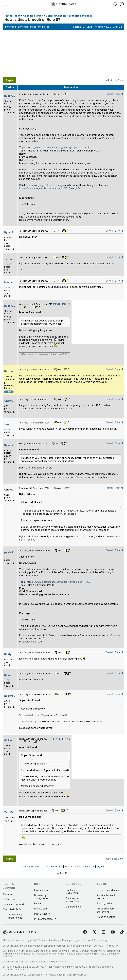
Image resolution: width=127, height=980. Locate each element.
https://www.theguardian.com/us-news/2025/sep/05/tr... (51, 188)
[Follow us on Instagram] (103, 932)
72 (120, 27)
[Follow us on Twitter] (94, 932)
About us (8, 894)
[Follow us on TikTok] (122, 932)
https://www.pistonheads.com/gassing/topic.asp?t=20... (59, 582)
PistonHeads (13, 16)
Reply (9, 80)
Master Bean (12, 282)
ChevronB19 (12, 401)
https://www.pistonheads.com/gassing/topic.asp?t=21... (59, 147)
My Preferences (27, 27)
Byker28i (10, 96)
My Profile (11, 27)
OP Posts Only (114, 80)
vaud (7, 424)
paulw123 (10, 552)
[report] (119, 94)
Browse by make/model (41, 897)
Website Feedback (81, 16)
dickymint (10, 740)
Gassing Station (33, 16)
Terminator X (13, 259)
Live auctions (42, 890)
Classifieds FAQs (12, 909)
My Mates (44, 27)
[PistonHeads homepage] (64, 4)
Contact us (9, 899)
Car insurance (73, 907)
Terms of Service (92, 940)
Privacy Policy (70, 940)
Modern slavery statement (106, 910)
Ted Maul (10, 812)
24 (117, 27)
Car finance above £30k (72, 900)
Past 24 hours (42, 914)
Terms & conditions (108, 890)
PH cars (38, 903)
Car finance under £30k (72, 892)
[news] (109, 94)
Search (77, 27)
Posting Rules (63, 873)
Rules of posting (106, 917)
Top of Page (72, 867)
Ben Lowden (12, 371)
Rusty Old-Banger (15, 654)
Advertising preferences (15, 916)
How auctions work (14, 904)
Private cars (41, 909)
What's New (102, 27)
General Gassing (56, 16)
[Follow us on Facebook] (85, 932)
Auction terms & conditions (106, 897)
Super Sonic (12, 675)
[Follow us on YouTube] (113, 932)
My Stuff (87, 27)
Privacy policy (105, 903)
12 (113, 27)
